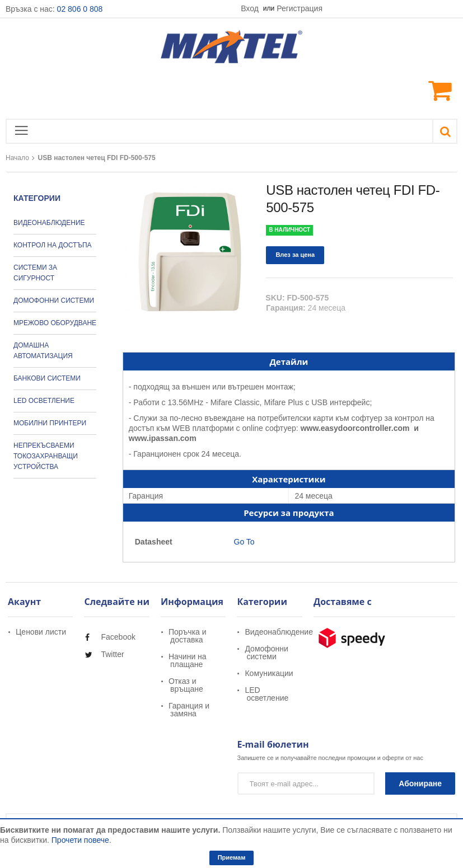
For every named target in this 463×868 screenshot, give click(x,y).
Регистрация (300, 8)
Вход (251, 8)
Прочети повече (80, 840)
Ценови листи (41, 632)
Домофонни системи (266, 653)
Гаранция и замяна (189, 710)
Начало (17, 158)
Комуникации (269, 673)
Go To (243, 542)
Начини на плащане (188, 660)
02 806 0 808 (80, 9)
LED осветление (266, 694)
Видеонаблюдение (279, 632)
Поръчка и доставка (188, 636)
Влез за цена (295, 255)
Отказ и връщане (186, 685)
